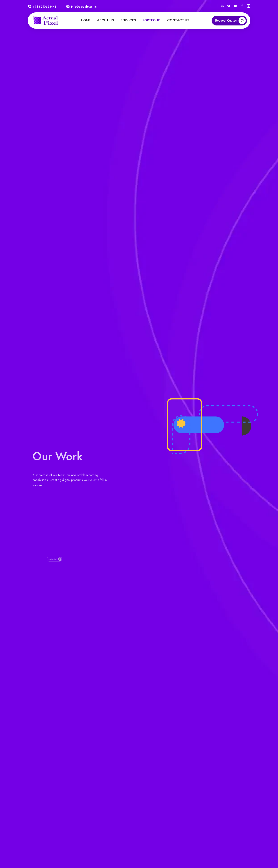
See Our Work (56, 570)
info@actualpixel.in (81, 7)
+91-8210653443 (42, 7)
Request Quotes (229, 21)
